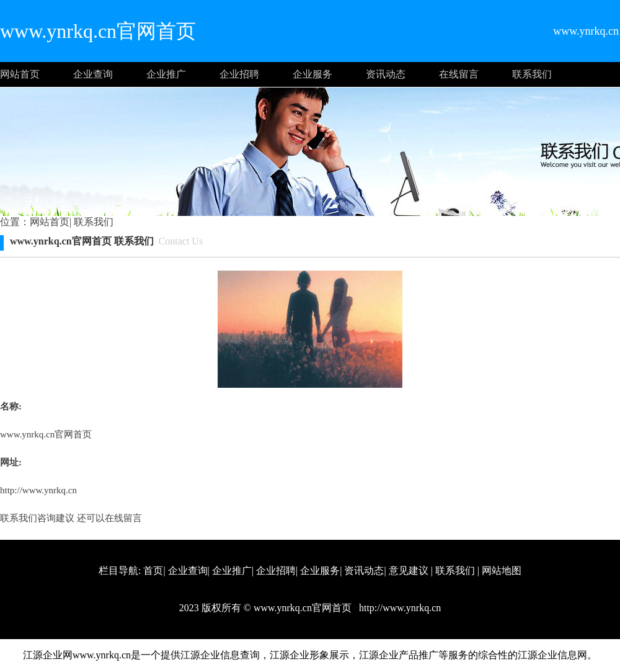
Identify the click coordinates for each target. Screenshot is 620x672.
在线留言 (459, 74)
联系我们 (532, 74)
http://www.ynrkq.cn (38, 490)
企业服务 (312, 74)
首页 (153, 571)
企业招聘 (239, 74)
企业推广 (166, 74)
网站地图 (502, 571)
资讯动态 (386, 74)
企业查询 (93, 74)
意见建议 (409, 571)
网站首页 (20, 74)
